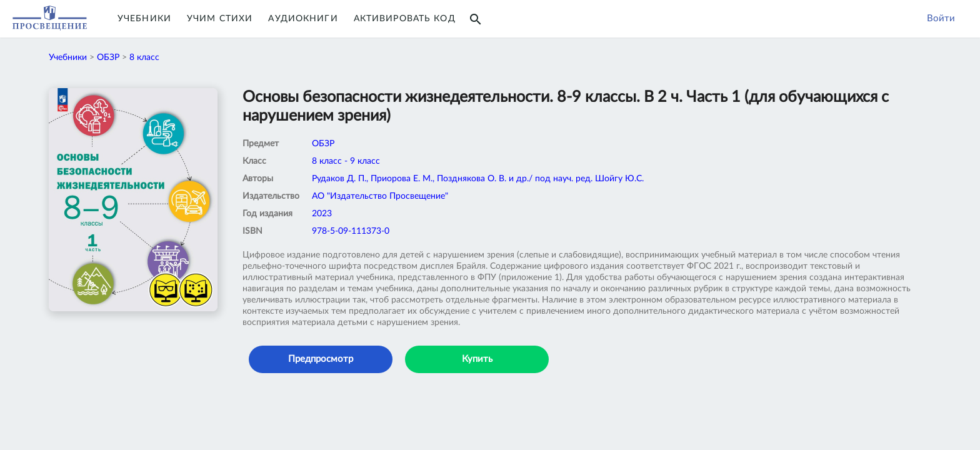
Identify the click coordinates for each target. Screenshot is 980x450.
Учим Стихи (220, 19)
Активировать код (405, 19)
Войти (941, 18)
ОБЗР (108, 57)
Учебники (144, 19)
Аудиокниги (303, 19)
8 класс (144, 57)
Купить (477, 359)
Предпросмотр (321, 359)
